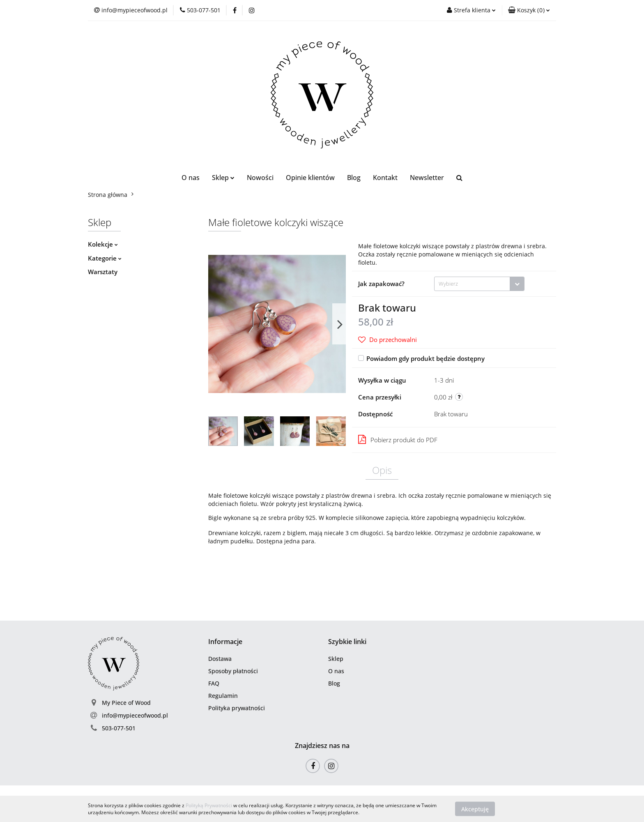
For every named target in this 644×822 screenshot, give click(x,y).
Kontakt (385, 178)
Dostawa (220, 659)
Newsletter (427, 178)
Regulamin (223, 696)
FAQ (214, 683)
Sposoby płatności (233, 671)
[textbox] (472, 284)
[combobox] (479, 284)
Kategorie (105, 258)
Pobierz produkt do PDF (398, 439)
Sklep (223, 178)
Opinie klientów (310, 178)
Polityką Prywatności (209, 805)
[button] (529, 10)
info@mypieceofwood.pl (135, 715)
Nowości (260, 178)
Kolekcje (103, 244)
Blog (354, 178)
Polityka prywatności (237, 708)
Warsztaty (103, 272)
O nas (191, 178)
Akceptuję (475, 809)
